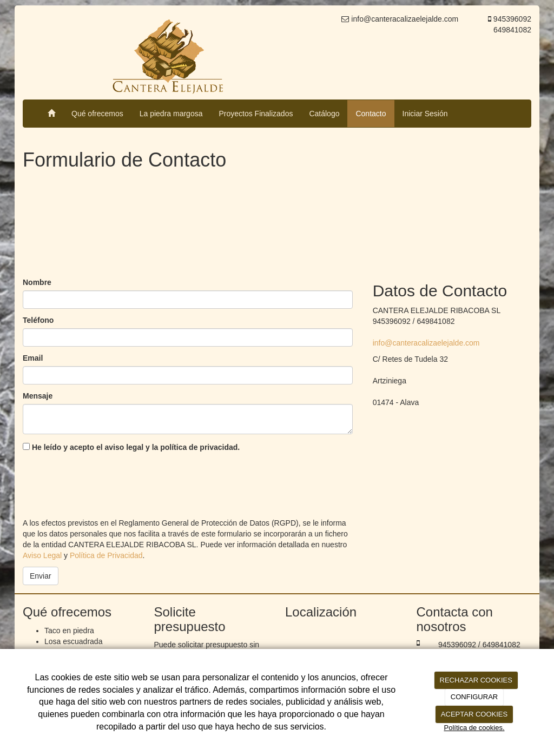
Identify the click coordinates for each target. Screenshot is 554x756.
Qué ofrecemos (97, 114)
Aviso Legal (42, 555)
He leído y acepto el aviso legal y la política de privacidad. (131, 447)
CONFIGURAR (474, 697)
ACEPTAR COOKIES (474, 714)
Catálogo (324, 114)
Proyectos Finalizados (256, 114)
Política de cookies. (474, 728)
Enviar (41, 576)
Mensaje (38, 396)
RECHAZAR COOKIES (476, 680)
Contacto (371, 114)
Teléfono (38, 320)
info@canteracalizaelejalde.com (426, 343)
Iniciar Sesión (425, 114)
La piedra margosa (171, 114)
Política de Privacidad (106, 555)
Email (33, 358)
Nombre (37, 282)
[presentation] (105, 482)
